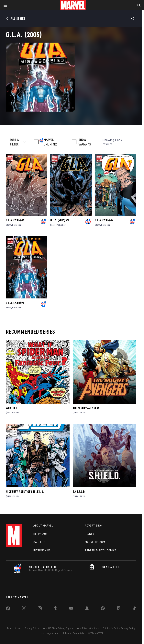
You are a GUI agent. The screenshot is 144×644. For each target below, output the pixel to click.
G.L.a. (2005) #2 (104, 220)
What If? (11, 408)
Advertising (93, 526)
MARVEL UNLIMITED (51, 142)
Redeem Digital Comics (101, 550)
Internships (42, 550)
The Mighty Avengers (86, 408)
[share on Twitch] (118, 609)
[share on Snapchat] (87, 609)
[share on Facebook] (8, 609)
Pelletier (17, 225)
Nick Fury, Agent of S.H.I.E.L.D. (25, 492)
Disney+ (90, 534)
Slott (9, 225)
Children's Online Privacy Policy (119, 628)
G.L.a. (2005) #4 (15, 220)
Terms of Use (14, 628)
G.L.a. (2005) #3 (59, 220)
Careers (39, 542)
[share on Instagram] (40, 609)
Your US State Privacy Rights (58, 628)
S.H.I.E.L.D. (79, 492)
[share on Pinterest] (103, 609)
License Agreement (49, 633)
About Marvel (43, 526)
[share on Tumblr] (55, 609)
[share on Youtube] (71, 609)
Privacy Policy (32, 628)
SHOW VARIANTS (85, 142)
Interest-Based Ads (74, 633)
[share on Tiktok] (134, 609)
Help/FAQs (41, 534)
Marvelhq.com (95, 542)
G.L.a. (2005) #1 (15, 303)
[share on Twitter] (24, 609)
